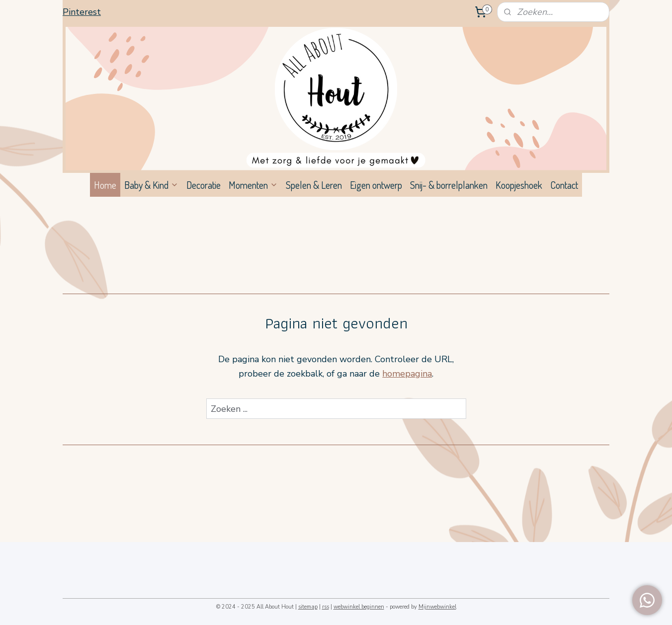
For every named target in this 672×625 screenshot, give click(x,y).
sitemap (308, 607)
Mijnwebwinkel (437, 607)
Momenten (253, 185)
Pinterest (82, 12)
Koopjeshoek (519, 185)
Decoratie (204, 185)
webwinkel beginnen (359, 607)
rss (326, 607)
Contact (564, 185)
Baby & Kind (151, 185)
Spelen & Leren (314, 185)
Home (105, 185)
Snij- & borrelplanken (449, 185)
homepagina (407, 374)
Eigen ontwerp (376, 185)
